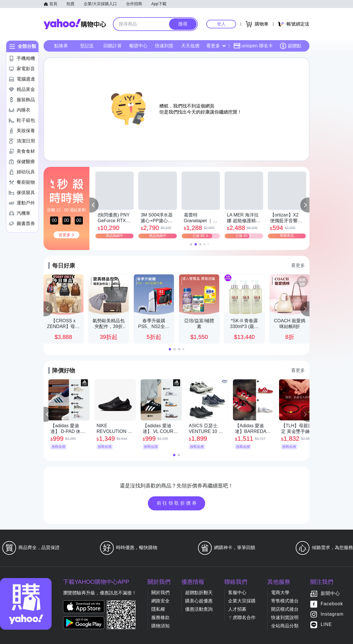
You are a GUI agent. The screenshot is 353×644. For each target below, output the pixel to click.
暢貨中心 (138, 46)
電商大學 (280, 593)
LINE (326, 625)
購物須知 (160, 626)
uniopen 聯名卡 (253, 46)
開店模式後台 (285, 609)
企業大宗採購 (242, 601)
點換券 (61, 46)
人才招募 (237, 609)
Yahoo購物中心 (75, 24)
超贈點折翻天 (199, 593)
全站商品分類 (285, 626)
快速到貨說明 (285, 617)
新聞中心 (330, 594)
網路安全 (160, 601)
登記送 (87, 46)
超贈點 (291, 46)
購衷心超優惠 (199, 601)
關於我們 (160, 593)
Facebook (332, 604)
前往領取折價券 (177, 503)
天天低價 (190, 46)
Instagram (332, 614)
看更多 (216, 46)
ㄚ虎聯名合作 (242, 617)
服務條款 (160, 617)
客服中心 (237, 593)
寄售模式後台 (285, 601)
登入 (221, 24)
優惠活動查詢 (199, 609)
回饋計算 (113, 46)
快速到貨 (164, 46)
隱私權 (158, 609)
